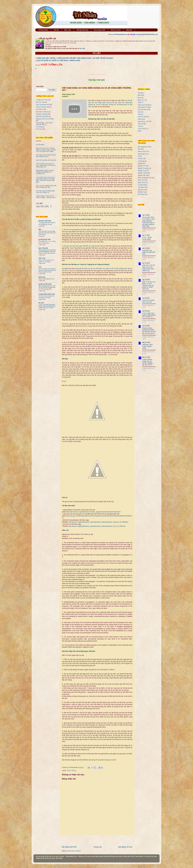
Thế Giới (140, 126)
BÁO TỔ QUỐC (43, 248)
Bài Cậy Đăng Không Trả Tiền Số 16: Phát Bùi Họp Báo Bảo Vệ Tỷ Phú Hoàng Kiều (47, 288)
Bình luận (141, 98)
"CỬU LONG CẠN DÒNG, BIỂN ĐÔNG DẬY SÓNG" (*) (149, 315)
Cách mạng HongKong (145, 105)
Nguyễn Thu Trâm (143, 166)
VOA (40, 267)
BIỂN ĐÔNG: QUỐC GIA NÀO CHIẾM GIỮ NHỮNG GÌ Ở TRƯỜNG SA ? (45, 172)
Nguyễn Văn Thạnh (144, 175)
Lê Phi (140, 156)
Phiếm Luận (141, 119)
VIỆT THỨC (42, 258)
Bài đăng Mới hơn (69, 847)
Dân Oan (141, 112)
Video (140, 131)
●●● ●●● (38, 65)
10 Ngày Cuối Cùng (42, 100)
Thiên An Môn (142, 124)
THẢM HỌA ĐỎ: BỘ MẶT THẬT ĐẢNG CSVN (74, 58)
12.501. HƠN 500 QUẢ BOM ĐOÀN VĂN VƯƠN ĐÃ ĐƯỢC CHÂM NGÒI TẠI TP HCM (47, 306)
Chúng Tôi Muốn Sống (43, 107)
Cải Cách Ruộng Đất (144, 109)
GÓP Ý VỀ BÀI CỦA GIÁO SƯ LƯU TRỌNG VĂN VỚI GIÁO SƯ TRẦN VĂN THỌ (46, 165)
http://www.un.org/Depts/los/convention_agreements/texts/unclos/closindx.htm (95, 512)
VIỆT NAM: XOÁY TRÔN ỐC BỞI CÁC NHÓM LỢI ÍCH (46, 156)
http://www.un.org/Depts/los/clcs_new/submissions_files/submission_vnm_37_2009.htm (97, 526)
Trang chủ (97, 847)
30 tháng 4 (141, 93)
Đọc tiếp (82, 48)
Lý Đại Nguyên (142, 161)
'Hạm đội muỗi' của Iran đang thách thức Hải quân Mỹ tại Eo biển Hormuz (47, 233)
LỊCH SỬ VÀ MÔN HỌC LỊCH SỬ (46, 160)
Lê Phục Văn (142, 159)
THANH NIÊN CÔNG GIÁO (47, 294)
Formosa (141, 114)
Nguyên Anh (142, 163)
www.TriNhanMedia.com (119, 34)
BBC (40, 229)
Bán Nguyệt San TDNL (145, 147)
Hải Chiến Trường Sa (42, 112)
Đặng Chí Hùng (142, 190)
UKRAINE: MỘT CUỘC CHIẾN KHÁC (148, 347)
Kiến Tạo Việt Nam (143, 117)
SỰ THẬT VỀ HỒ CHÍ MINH (103, 58)
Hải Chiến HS (40, 109)
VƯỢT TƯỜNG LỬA (52, 65)
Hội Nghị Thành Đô (42, 114)
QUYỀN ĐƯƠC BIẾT (45, 240)
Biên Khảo (141, 95)
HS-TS (69, 770)
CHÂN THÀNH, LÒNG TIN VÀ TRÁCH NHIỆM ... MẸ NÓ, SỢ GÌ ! (46, 197)
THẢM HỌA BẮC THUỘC (46, 58)
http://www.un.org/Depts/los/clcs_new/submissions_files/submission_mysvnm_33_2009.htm (98, 522)
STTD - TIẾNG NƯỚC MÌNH (147, 238)
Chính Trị (141, 102)
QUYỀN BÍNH (40, 145)
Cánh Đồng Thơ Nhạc (144, 107)
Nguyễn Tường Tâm (144, 173)
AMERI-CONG (75, 60)
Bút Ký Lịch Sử (116, 30)
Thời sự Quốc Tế (143, 129)
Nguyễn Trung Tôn (143, 171)
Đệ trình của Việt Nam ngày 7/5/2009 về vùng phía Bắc (82, 246)
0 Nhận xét (146, 230)
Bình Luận (68, 30)
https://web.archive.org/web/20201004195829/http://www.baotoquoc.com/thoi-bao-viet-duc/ (47, 252)
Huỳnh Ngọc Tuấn (143, 154)
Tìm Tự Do (39, 129)
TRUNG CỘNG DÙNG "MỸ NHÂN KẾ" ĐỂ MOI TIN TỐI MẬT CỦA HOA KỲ (149, 331)
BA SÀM (41, 303)
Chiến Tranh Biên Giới (43, 105)
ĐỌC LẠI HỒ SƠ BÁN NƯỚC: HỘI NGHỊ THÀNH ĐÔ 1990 (46, 186)
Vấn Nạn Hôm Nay (82, 30)
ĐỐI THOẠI (42, 277)
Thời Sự (56, 30)
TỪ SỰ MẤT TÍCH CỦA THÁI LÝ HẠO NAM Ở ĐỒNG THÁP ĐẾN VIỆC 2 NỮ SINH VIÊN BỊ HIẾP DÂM (46, 180)
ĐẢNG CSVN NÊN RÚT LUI (46, 279)
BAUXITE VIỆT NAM (45, 221)
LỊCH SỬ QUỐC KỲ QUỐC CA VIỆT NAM (52, 60)
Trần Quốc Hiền (143, 187)
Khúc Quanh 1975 (100, 30)
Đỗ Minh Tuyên (142, 192)
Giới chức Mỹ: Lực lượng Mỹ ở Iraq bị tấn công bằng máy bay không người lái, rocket (47, 270)
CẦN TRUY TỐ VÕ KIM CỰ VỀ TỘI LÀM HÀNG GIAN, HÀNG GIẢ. (148, 268)
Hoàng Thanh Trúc (143, 151)
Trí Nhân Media (43, 30)
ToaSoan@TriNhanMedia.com (147, 34)
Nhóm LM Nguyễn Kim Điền (146, 178)
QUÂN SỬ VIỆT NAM (45, 284)
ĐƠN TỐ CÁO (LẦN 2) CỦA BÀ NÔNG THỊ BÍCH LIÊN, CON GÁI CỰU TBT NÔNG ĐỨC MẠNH (46, 150)
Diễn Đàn (129, 30)
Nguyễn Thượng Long (144, 168)
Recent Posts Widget (152, 374)
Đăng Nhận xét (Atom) (74, 851)
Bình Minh (141, 149)
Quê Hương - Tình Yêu (145, 121)
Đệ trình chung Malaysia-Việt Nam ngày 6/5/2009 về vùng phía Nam (86, 230)
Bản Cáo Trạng (40, 102)
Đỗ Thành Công (143, 194)
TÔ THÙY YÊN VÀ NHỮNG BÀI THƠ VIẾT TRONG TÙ (45, 192)
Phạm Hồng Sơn (143, 182)
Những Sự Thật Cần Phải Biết (45, 119)
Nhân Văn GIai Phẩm (42, 116)
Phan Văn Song (143, 180)
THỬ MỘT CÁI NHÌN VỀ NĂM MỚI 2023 (149, 252)
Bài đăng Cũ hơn (125, 847)
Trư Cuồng (39, 127)
